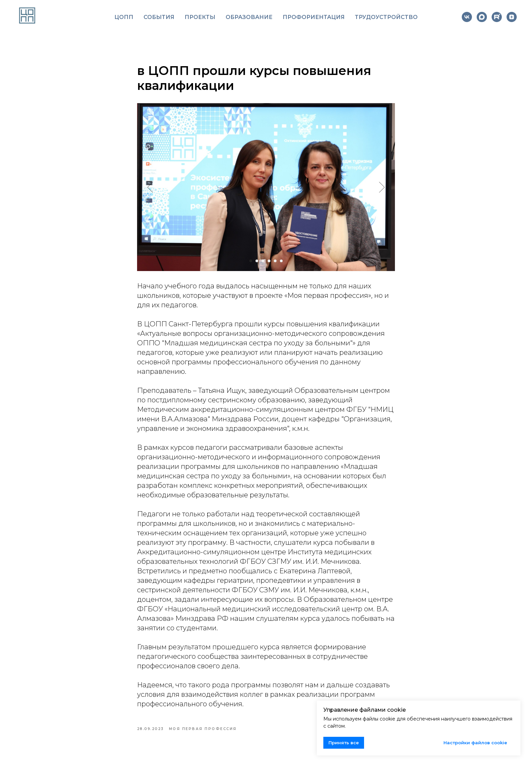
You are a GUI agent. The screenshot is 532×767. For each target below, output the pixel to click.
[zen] (512, 17)
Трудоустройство (386, 17)
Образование (249, 17)
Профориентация (314, 17)
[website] (482, 17)
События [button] (159, 17)
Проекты (200, 17)
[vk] (467, 17)
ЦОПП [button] (124, 17)
